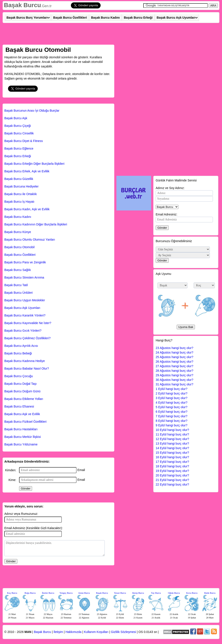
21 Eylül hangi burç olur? (172, 480)
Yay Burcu (156, 593)
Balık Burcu (210, 593)
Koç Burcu (12, 593)
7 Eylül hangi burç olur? (171, 416)
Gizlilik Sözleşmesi (124, 632)
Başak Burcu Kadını (105, 18)
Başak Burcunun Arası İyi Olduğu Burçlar (32, 111)
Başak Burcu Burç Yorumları (27, 18)
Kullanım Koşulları (96, 632)
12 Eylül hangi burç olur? (172, 439)
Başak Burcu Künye (18, 232)
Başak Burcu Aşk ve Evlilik (22, 414)
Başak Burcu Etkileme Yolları (24, 399)
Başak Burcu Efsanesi (19, 406)
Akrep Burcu (138, 593)
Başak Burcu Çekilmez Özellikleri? (27, 338)
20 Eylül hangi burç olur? (172, 475)
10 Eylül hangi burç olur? (172, 430)
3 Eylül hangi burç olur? (171, 398)
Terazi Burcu (120, 593)
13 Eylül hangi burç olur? (172, 443)
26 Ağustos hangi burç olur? (175, 362)
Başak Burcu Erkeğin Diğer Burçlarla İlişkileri (34, 164)
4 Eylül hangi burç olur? (171, 403)
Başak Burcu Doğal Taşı (20, 384)
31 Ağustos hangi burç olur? (175, 384)
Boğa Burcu (30, 593)
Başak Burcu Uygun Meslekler (25, 300)
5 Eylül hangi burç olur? (171, 407)
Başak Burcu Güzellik (19, 179)
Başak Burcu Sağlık (18, 270)
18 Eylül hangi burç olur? (172, 466)
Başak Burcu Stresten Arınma (24, 277)
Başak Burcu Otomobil (19, 247)
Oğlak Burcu (174, 593)
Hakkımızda (73, 632)
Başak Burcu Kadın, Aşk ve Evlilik (27, 209)
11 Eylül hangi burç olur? (172, 434)
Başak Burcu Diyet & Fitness (24, 141)
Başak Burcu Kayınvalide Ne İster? (28, 323)
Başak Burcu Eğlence (19, 148)
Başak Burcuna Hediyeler (21, 186)
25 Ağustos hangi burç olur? (175, 357)
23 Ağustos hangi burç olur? (175, 348)
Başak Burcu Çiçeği (18, 126)
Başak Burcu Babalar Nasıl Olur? (27, 368)
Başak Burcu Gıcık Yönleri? (23, 331)
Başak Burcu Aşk (16, 118)
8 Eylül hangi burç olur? (171, 421)
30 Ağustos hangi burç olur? (175, 380)
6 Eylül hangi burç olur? (171, 412)
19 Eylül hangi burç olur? (172, 471)
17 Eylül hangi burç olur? (172, 462)
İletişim (58, 632)
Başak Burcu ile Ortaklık (20, 194)
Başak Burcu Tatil (16, 285)
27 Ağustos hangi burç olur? (175, 366)
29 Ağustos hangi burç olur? (175, 375)
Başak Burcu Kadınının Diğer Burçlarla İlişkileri (36, 224)
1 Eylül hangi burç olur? (171, 389)
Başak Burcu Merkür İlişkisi (23, 437)
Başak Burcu (22, 5)
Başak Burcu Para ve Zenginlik (25, 262)
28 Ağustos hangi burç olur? (175, 371)
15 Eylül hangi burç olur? (172, 453)
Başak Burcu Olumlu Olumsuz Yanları (30, 240)
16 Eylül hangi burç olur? (172, 457)
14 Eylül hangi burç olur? (172, 448)
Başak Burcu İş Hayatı (19, 202)
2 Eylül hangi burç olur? (171, 393)
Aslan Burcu (84, 593)
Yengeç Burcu (66, 593)
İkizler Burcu (48, 593)
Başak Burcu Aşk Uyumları (176, 18)
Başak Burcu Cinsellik (19, 133)
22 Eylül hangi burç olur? (172, 484)
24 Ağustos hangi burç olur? (175, 352)
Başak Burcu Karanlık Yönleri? (25, 315)
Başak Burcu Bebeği (18, 353)
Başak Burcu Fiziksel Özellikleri (25, 422)
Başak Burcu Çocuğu (19, 376)
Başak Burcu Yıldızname (21, 444)
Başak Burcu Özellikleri (70, 18)
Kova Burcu (192, 593)
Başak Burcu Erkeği (138, 18)
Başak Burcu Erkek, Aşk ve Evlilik (27, 171)
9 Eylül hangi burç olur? (171, 425)
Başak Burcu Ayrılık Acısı (21, 346)
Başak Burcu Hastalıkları (21, 429)
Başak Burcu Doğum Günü (22, 391)
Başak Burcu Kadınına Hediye (25, 361)
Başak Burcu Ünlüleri (19, 293)
